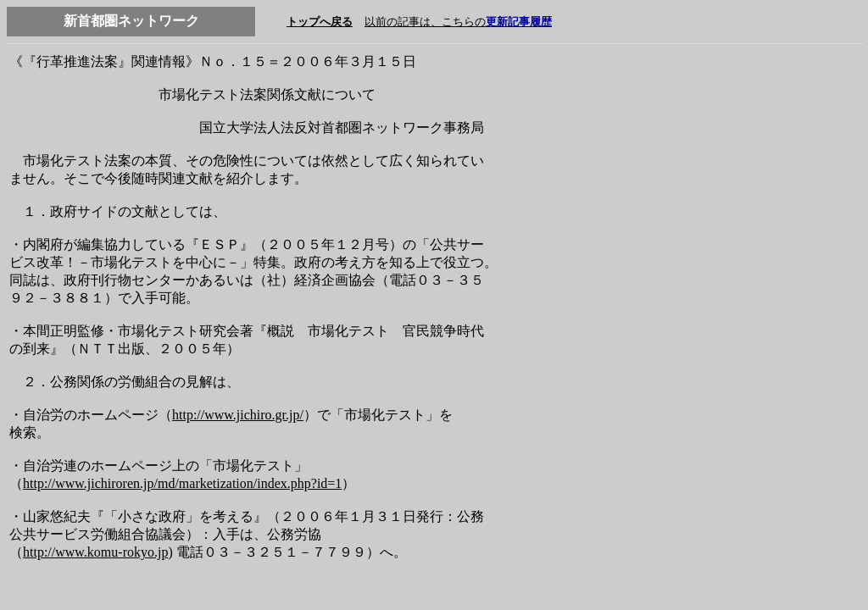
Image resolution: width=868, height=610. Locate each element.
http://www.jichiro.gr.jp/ (238, 415)
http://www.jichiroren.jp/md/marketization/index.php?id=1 (182, 483)
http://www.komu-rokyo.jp (95, 552)
